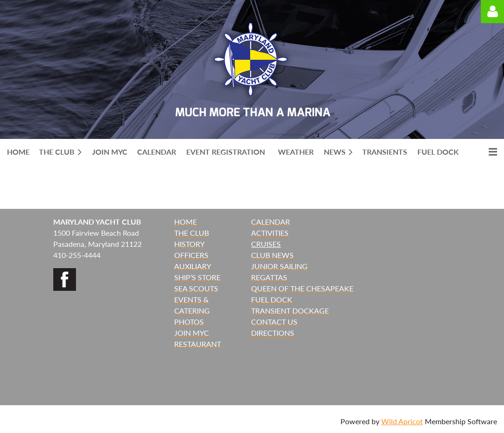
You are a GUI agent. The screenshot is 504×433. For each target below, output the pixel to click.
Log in (492, 12)
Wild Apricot (402, 421)
